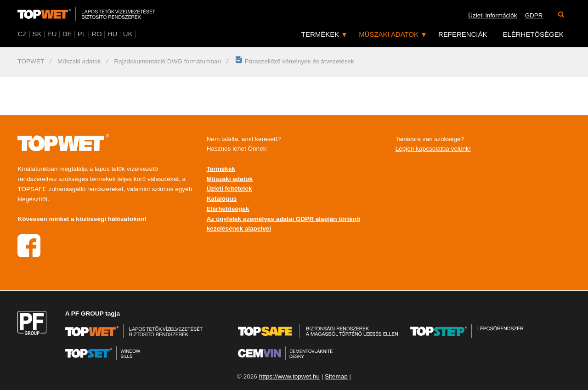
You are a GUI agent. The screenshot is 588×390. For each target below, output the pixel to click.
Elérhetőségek (533, 34)
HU (113, 34)
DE (67, 34)
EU (52, 34)
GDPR (534, 15)
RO (96, 34)
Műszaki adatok (389, 34)
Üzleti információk (492, 15)
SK (37, 34)
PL (82, 34)
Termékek (320, 34)
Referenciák (463, 34)
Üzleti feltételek (229, 189)
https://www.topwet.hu (289, 376)
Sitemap (336, 376)
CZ (22, 34)
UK (128, 34)
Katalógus (222, 199)
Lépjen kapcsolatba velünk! (433, 149)
